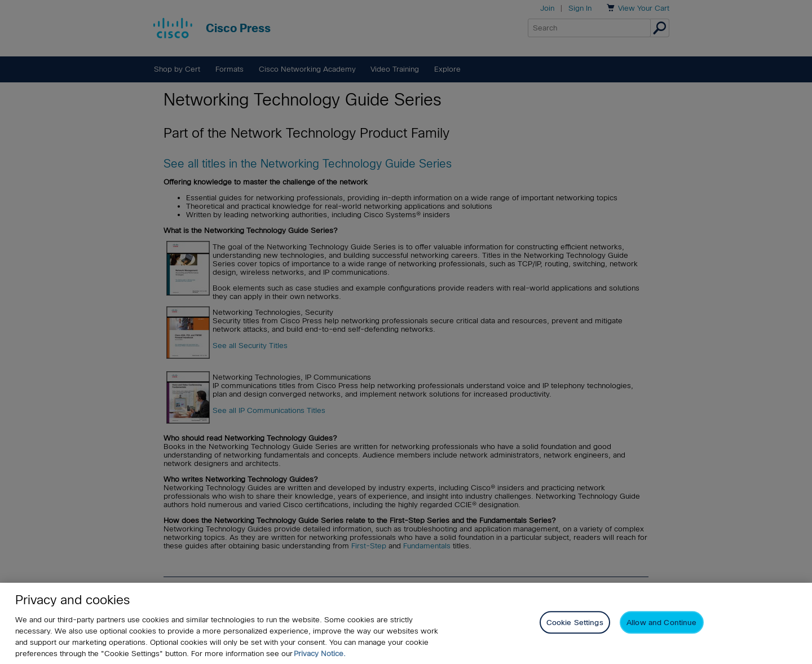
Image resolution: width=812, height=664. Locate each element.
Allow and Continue (661, 623)
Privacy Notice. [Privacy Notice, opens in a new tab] (320, 654)
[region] (406, 623)
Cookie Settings (575, 623)
